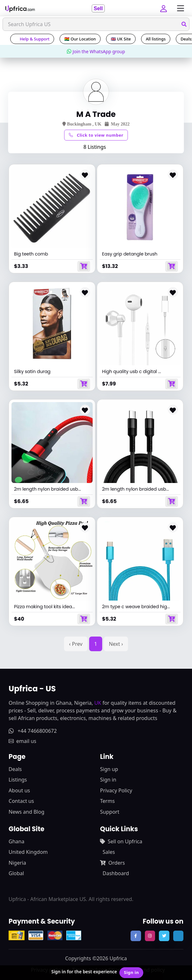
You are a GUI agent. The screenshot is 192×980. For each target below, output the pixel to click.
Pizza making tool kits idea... (44, 607)
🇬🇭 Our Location (80, 39)
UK (98, 703)
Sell (98, 8)
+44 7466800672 (33, 731)
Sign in (108, 780)
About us (19, 790)
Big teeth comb (31, 254)
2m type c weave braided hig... (136, 607)
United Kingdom (28, 852)
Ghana (16, 841)
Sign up (109, 769)
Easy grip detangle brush (130, 254)
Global (16, 873)
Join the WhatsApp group (96, 51)
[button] (164, 8)
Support (110, 812)
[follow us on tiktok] (178, 936)
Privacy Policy (116, 790)
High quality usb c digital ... (132, 371)
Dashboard (116, 873)
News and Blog (26, 812)
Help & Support (32, 39)
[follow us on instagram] (150, 936)
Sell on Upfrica (121, 841)
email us (22, 741)
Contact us (21, 801)
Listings (18, 780)
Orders (112, 863)
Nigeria (17, 863)
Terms (107, 801)
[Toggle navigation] (179, 8)
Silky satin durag (32, 371)
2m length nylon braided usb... (47, 489)
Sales (109, 852)
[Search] (96, 24)
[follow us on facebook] (136, 936)
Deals (15, 769)
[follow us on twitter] (164, 936)
